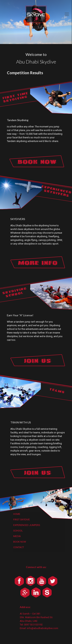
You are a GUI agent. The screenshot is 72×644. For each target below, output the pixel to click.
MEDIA (17, 536)
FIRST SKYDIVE (22, 520)
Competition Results (25, 73)
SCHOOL (18, 531)
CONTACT (19, 547)
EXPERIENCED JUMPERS (27, 525)
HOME (17, 514)
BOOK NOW (20, 542)
